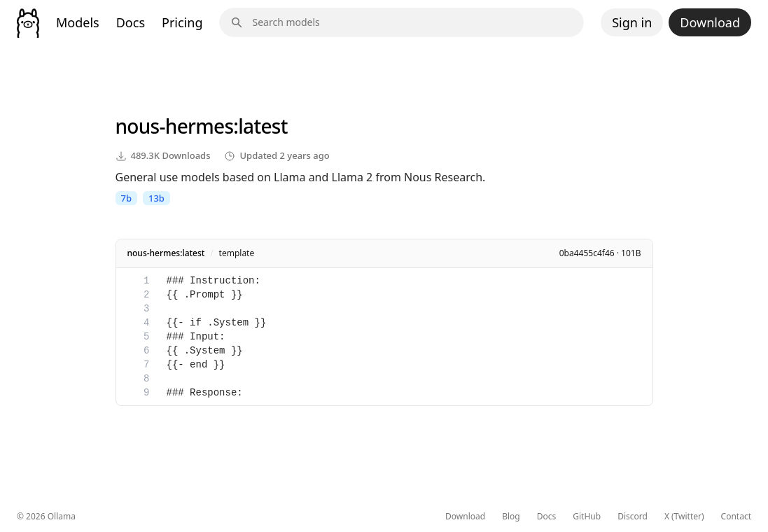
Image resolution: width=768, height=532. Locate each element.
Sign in (632, 22)
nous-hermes (175, 126)
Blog (511, 517)
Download (710, 22)
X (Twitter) (684, 517)
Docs (131, 22)
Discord (633, 517)
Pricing (182, 22)
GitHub (587, 517)
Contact (736, 517)
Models (78, 22)
